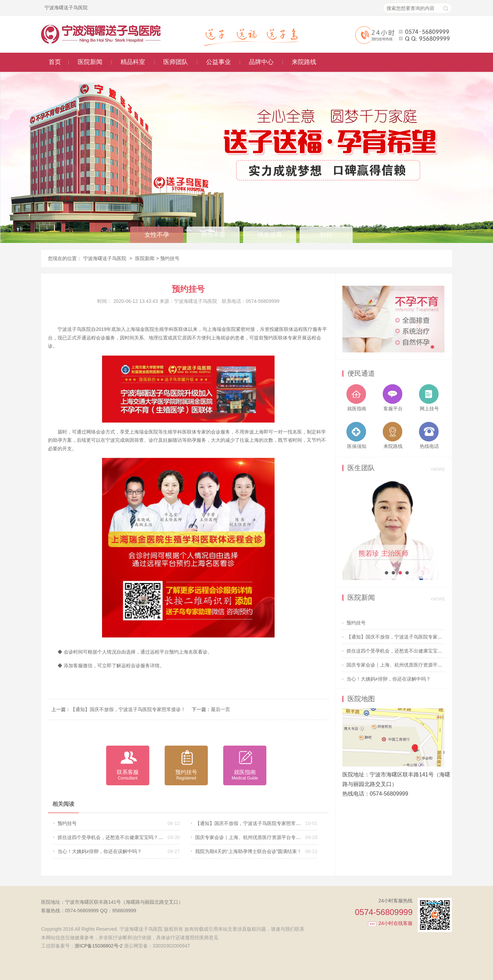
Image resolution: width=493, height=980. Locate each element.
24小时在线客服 (395, 923)
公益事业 (218, 62)
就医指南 (357, 409)
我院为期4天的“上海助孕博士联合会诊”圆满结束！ (248, 851)
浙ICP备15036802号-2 (99, 946)
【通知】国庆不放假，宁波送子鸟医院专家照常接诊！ (128, 709)
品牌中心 (261, 62)
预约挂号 (67, 823)
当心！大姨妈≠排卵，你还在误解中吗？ (100, 851)
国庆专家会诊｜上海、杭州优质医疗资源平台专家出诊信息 (257, 837)
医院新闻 (90, 62)
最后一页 (220, 709)
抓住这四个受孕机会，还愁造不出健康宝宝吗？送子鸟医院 (120, 837)
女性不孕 (157, 235)
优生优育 (270, 235)
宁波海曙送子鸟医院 (105, 258)
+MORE (438, 469)
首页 (55, 62)
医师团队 (176, 62)
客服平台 (393, 409)
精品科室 (133, 62)
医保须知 (357, 446)
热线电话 (429, 446)
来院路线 (304, 62)
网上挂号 (429, 409)
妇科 (326, 235)
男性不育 (213, 235)
